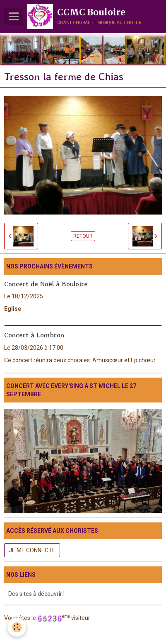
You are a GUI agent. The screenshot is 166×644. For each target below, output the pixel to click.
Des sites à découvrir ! (36, 594)
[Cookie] (17, 627)
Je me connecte (32, 550)
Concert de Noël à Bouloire (46, 283)
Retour (83, 236)
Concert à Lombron (34, 335)
